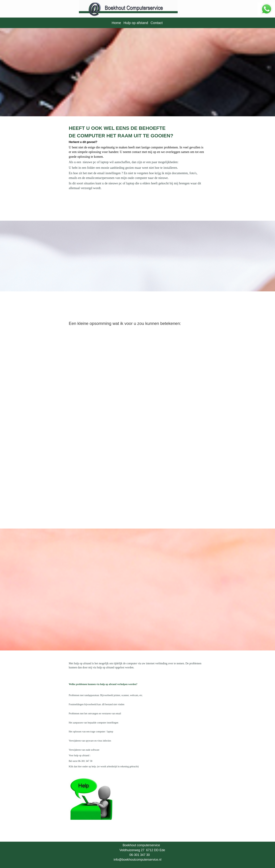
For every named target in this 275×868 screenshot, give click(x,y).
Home (116, 23)
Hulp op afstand (136, 23)
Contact (157, 23)
